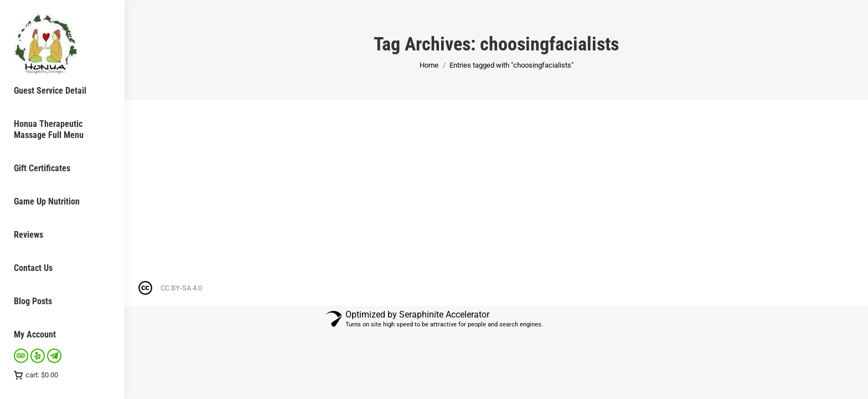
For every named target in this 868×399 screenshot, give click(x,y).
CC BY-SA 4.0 (181, 288)
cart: (36, 375)
